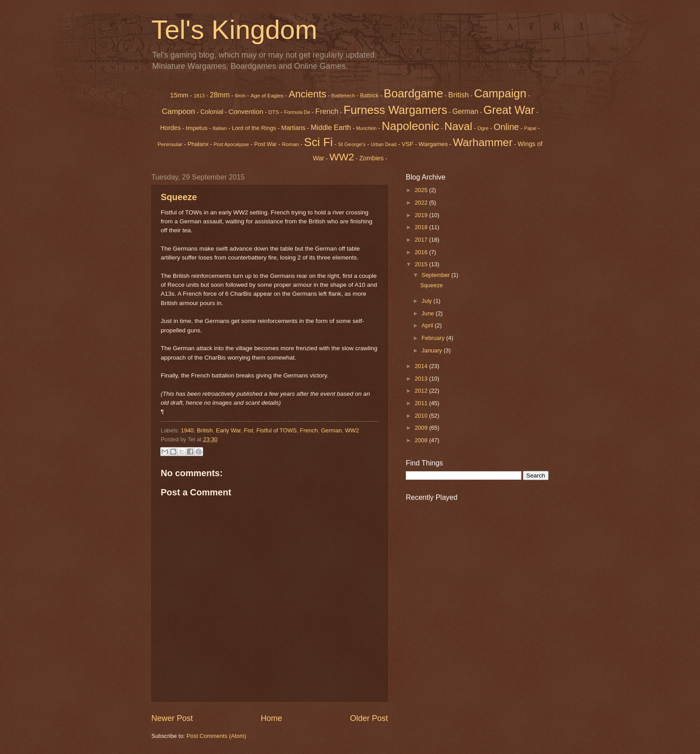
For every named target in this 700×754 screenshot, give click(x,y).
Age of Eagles (267, 96)
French (327, 111)
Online (506, 127)
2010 (422, 416)
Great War (509, 110)
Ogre (483, 128)
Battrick (369, 96)
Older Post (369, 718)
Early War (228, 430)
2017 (422, 240)
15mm (179, 95)
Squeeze (179, 197)
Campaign (500, 93)
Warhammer (483, 142)
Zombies (372, 158)
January (432, 350)
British (458, 95)
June (429, 313)
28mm (220, 95)
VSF (408, 144)
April (428, 325)
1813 (199, 96)
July (427, 301)
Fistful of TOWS (276, 430)
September (436, 275)
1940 (187, 430)
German (465, 111)
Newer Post (172, 718)
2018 (422, 227)
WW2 (342, 157)
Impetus (197, 128)
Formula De (297, 112)
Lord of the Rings (254, 128)
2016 (422, 252)
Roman (290, 144)
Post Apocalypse (231, 144)
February (434, 338)
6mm (240, 96)
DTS (274, 112)
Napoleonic (410, 126)
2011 (422, 403)
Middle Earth (331, 127)
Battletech (343, 96)
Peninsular (170, 144)
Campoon (178, 111)
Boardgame (414, 93)
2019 (422, 215)
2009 (422, 428)
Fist (248, 430)
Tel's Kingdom (234, 30)
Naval (458, 126)
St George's (352, 144)
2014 (422, 366)
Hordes (171, 128)
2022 (422, 203)
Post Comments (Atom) (217, 736)
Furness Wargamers (395, 110)
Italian (220, 128)
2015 (422, 264)
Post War (265, 144)
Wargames (433, 144)
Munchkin (367, 128)
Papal (530, 128)
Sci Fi (318, 142)
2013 (422, 379)
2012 (422, 391)
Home (271, 718)
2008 (422, 440)
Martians (294, 128)
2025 (422, 190)
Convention (246, 111)
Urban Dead (383, 144)
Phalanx (198, 144)
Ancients (307, 94)
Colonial (212, 112)
